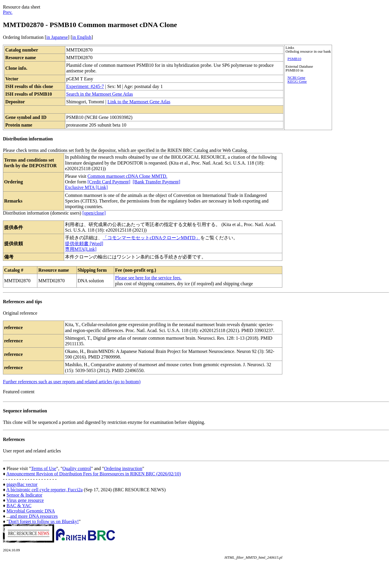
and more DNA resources (34, 516)
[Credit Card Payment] (109, 182)
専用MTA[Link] (81, 249)
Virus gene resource (25, 500)
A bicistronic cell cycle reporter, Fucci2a (44, 490)
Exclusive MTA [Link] (86, 187)
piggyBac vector (22, 484)
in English (82, 37)
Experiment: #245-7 (85, 86)
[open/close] (94, 213)
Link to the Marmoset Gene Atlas (139, 102)
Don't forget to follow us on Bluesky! (44, 521)
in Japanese (57, 37)
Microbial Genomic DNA (31, 511)
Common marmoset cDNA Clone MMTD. (127, 176)
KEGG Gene (297, 82)
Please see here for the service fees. (148, 278)
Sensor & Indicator (24, 495)
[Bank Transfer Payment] (156, 182)
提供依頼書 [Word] (84, 244)
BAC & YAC (19, 506)
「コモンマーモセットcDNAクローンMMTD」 (151, 238)
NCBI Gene (296, 78)
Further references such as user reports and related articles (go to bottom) (72, 382)
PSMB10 (294, 59)
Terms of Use (44, 468)
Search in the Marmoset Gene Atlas (100, 94)
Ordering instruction (123, 468)
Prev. (8, 12)
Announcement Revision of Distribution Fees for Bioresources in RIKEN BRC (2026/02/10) (94, 474)
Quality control (77, 468)
